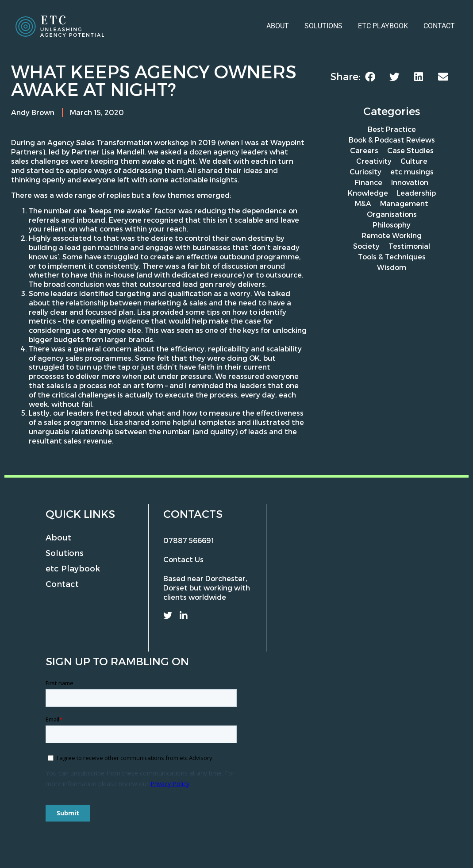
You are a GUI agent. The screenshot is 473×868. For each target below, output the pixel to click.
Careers (364, 150)
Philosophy (392, 225)
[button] (370, 77)
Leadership (416, 193)
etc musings (412, 172)
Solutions (323, 26)
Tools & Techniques (392, 257)
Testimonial (409, 246)
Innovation (410, 182)
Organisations (392, 214)
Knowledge (368, 193)
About (278, 26)
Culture (414, 161)
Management (404, 203)
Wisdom (392, 267)
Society (366, 246)
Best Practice (392, 129)
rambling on (150, 661)
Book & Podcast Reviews (392, 140)
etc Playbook (383, 26)
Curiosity (365, 172)
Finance (369, 182)
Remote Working (392, 235)
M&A (363, 203)
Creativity (374, 161)
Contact (439, 26)
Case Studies (410, 150)
